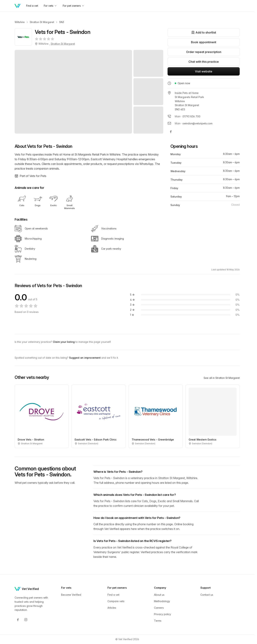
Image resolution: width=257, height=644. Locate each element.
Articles (112, 608)
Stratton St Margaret (42, 22)
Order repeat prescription (204, 52)
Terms (158, 621)
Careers (159, 608)
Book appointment (204, 42)
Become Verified (71, 595)
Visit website (204, 71)
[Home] (17, 6)
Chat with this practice (204, 62)
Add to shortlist (204, 32)
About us (159, 595)
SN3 (62, 22)
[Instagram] (26, 620)
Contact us (207, 595)
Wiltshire (20, 22)
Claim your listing (64, 342)
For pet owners (74, 6)
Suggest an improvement (85, 358)
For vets (50, 6)
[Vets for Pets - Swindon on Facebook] (171, 132)
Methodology (162, 601)
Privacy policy (162, 614)
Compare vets (116, 601)
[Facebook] (18, 620)
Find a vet (113, 595)
